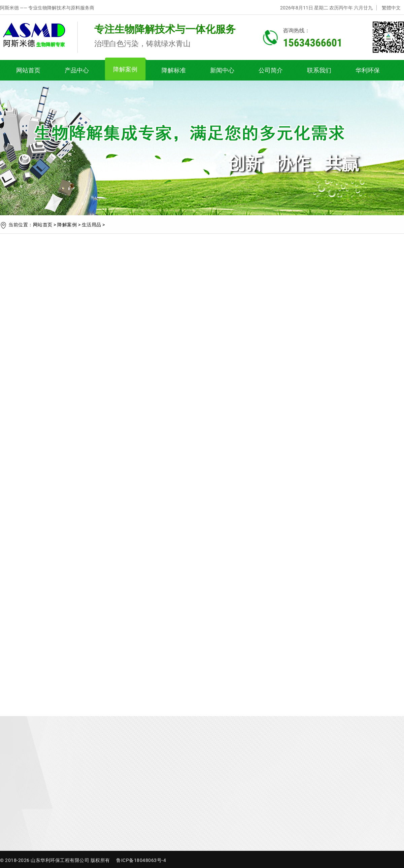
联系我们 (319, 70)
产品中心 (77, 70)
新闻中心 (222, 70)
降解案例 (125, 69)
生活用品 (92, 225)
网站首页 (28, 70)
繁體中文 (391, 8)
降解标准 (174, 70)
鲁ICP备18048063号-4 (141, 860)
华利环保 (368, 70)
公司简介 (271, 70)
